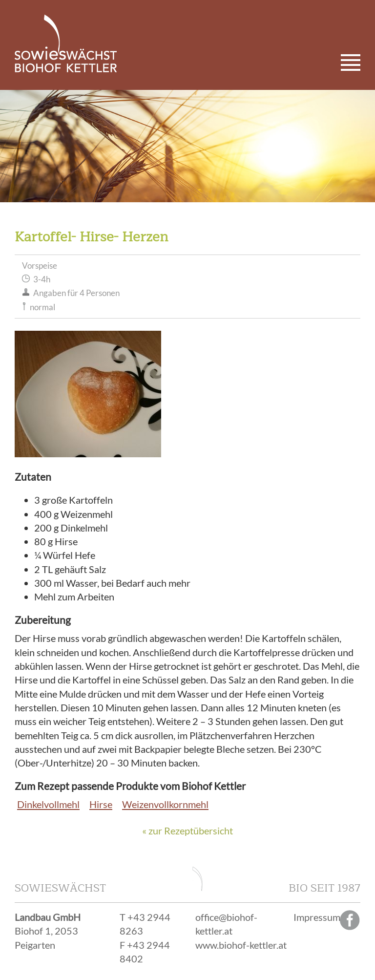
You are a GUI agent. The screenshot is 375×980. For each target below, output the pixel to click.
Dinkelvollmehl (48, 804)
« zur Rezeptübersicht (187, 831)
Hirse (101, 804)
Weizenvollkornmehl (165, 804)
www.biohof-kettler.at (241, 945)
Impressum (317, 917)
